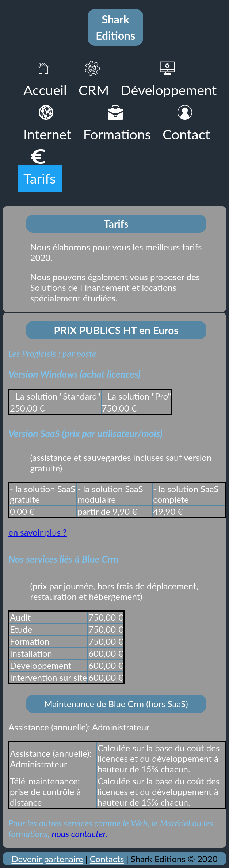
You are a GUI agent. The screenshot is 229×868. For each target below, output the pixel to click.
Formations (117, 134)
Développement (169, 90)
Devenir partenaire (47, 859)
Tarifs (40, 178)
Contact (186, 134)
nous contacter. (80, 834)
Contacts (107, 859)
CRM (94, 90)
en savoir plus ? (38, 532)
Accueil (45, 90)
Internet (47, 134)
